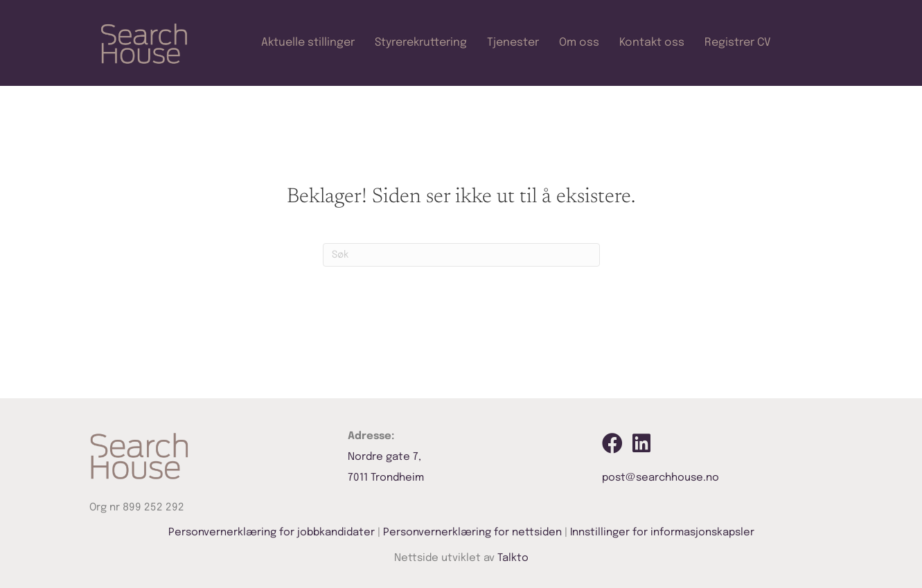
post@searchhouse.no (661, 478)
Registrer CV (738, 43)
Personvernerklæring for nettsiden (472, 533)
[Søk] (461, 255)
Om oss (579, 43)
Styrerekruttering (421, 43)
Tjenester (513, 43)
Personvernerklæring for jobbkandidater (272, 533)
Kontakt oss (652, 43)
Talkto (513, 558)
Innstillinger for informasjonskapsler (662, 533)
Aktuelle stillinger (308, 43)
